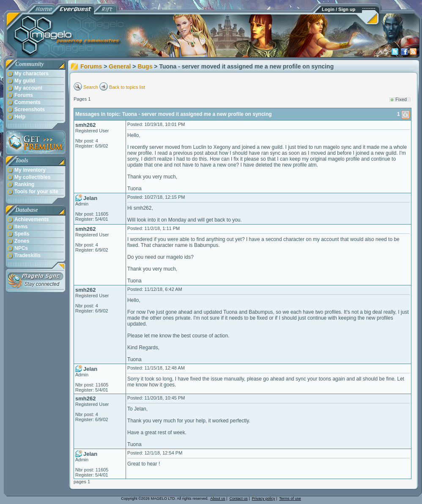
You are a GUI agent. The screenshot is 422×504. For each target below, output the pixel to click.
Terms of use (290, 499)
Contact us (239, 499)
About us (218, 499)
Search (91, 87)
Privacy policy (264, 499)
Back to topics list (127, 87)
